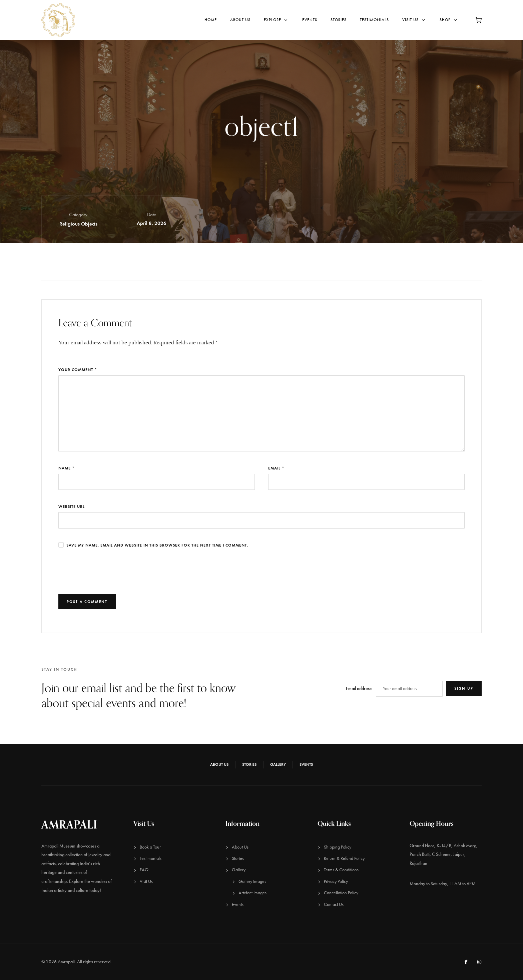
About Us (240, 20)
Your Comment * (78, 370)
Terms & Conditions (341, 870)
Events (310, 20)
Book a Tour (150, 847)
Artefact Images (252, 893)
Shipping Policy (338, 847)
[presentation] (109, 571)
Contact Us (334, 904)
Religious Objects (78, 224)
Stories (339, 20)
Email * (276, 468)
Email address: (359, 689)
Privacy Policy (336, 881)
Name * (67, 468)
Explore (276, 20)
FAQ (144, 870)
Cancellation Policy (341, 893)
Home (211, 20)
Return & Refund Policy (344, 858)
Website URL (72, 506)
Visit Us (414, 20)
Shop (449, 20)
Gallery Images (252, 881)
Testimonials (374, 20)
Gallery (278, 764)
